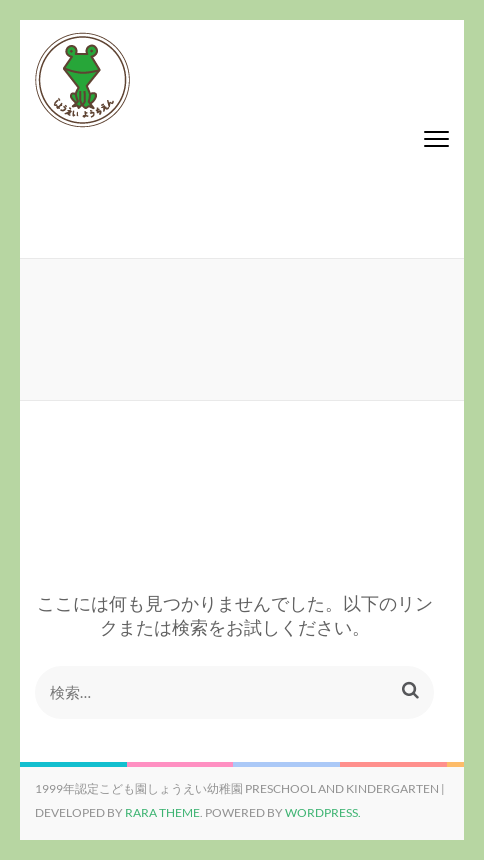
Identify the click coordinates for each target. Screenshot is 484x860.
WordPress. (323, 812)
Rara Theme (162, 812)
